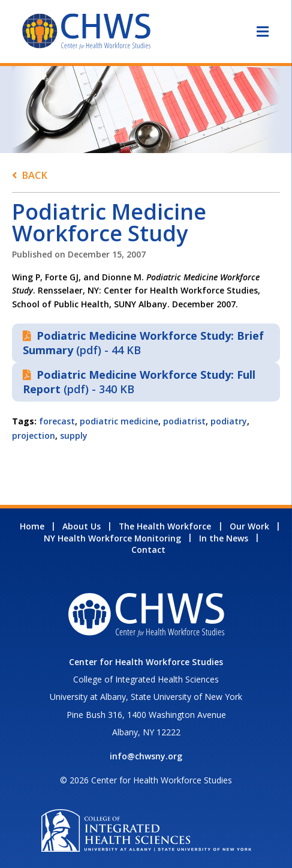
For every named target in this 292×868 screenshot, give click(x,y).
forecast (57, 421)
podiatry (229, 421)
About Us (82, 526)
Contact (148, 550)
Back (34, 175)
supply (74, 436)
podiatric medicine (119, 421)
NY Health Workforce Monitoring (112, 538)
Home (32, 526)
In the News (224, 538)
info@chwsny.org (146, 756)
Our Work (249, 526)
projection (34, 436)
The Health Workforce (165, 526)
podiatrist (184, 421)
